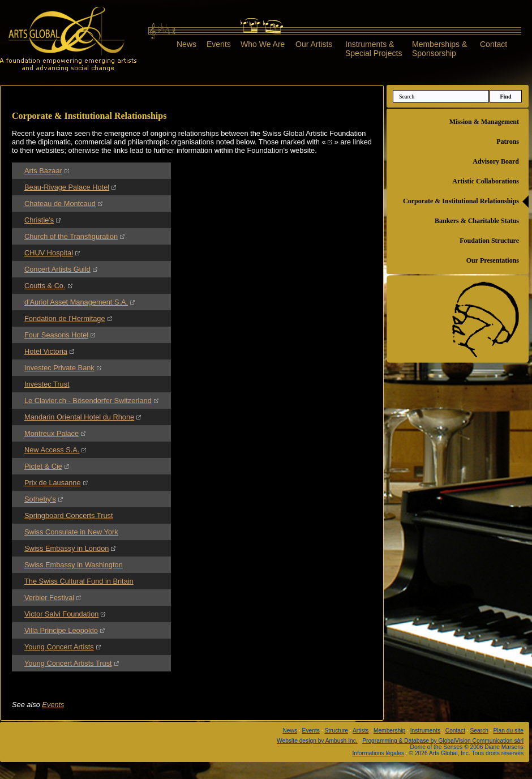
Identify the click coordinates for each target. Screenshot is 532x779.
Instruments (425, 731)
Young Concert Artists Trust (68, 663)
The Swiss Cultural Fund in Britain (79, 581)
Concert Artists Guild (57, 269)
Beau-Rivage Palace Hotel (67, 187)
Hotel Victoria (46, 351)
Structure (336, 731)
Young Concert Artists (59, 647)
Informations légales (378, 753)
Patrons (508, 142)
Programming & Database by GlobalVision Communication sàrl (443, 741)
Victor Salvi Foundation (61, 614)
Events (219, 44)
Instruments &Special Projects (374, 48)
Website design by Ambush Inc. (317, 741)
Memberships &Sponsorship (439, 48)
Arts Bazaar (43, 171)
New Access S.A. (52, 450)
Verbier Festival (49, 598)
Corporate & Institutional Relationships (461, 201)
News (186, 44)
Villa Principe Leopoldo (61, 630)
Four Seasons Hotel (56, 335)
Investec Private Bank (59, 368)
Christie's (39, 220)
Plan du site (509, 731)
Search (479, 731)
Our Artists (314, 44)
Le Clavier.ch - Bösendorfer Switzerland (88, 401)
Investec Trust (47, 384)
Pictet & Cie (43, 466)
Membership (389, 731)
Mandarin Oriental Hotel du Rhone (79, 417)
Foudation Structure (489, 241)
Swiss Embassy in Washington (74, 565)
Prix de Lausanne (53, 483)
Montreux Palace (52, 433)
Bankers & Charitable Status (477, 221)
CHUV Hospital (49, 253)
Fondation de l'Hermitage (65, 318)
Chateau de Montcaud (60, 204)
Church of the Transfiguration (71, 236)
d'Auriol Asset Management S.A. (76, 302)
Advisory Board (496, 161)
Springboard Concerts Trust (68, 515)
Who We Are (263, 44)
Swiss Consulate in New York (71, 532)
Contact (494, 44)
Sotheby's (40, 499)
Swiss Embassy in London (66, 548)
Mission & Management (484, 122)
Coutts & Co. (45, 286)
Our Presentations (493, 260)
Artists (361, 731)
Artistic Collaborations (486, 181)
